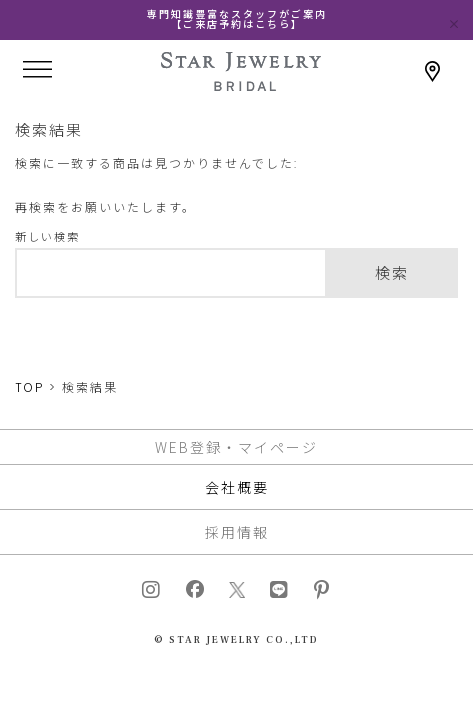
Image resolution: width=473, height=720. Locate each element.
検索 (392, 273)
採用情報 (237, 532)
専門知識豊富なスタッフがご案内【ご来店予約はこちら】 (237, 19)
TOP (29, 387)
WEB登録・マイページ (236, 447)
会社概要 (237, 487)
